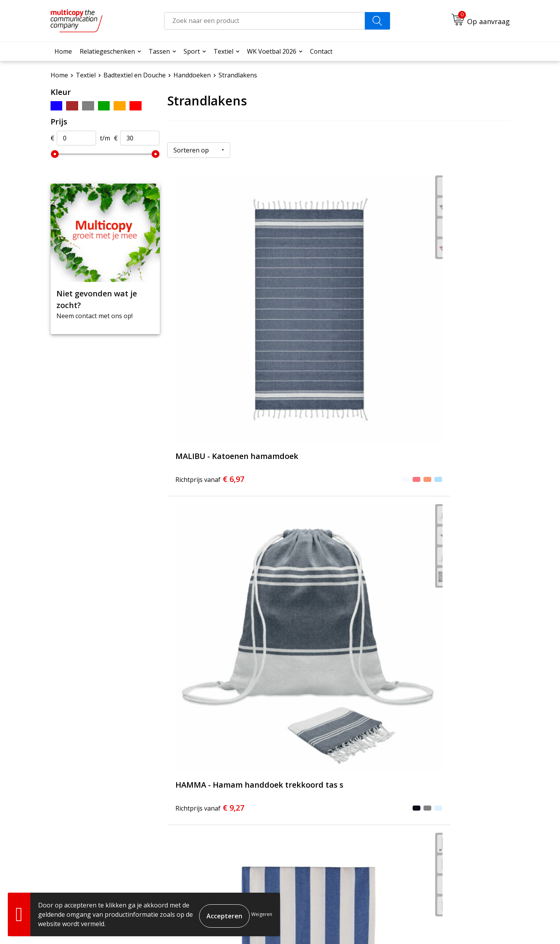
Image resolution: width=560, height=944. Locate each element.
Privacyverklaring (481, 925)
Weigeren (262, 914)
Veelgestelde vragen (255, 809)
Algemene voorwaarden (373, 925)
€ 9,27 (315, 312)
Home (63, 51)
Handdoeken (192, 75)
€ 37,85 (201, 645)
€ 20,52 (212, 473)
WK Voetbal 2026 (272, 51)
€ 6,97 (201, 312)
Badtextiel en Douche (135, 75)
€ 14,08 (440, 307)
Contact (321, 51)
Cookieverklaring (431, 925)
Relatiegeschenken (107, 51)
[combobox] (265, 21)
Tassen (159, 51)
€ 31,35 (326, 473)
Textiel (223, 51)
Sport (192, 51)
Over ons (239, 798)
